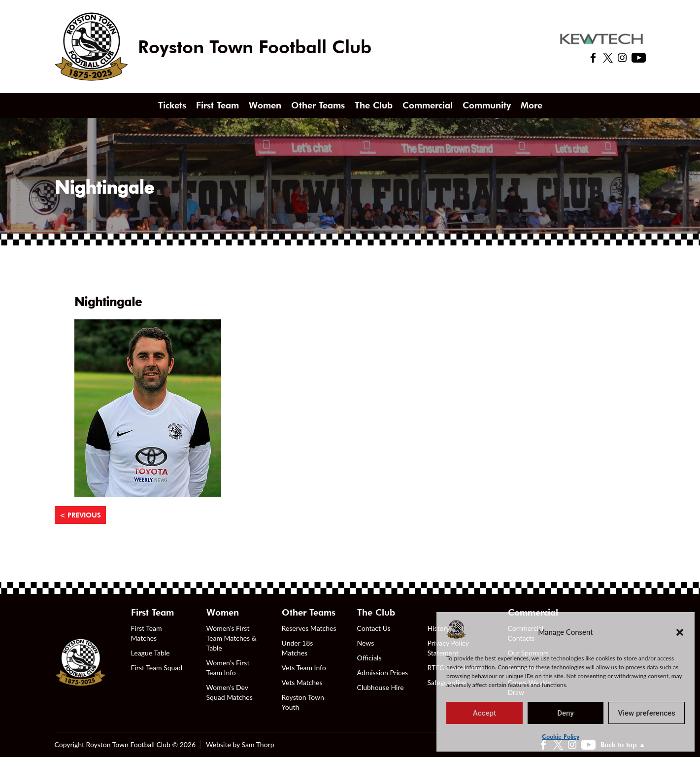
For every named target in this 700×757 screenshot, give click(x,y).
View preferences (647, 713)
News (366, 643)
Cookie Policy (561, 737)
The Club (374, 105)
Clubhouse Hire (381, 687)
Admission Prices (383, 672)
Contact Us (374, 628)
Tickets (172, 105)
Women (265, 105)
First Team (217, 105)
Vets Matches (302, 682)
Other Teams (318, 105)
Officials (369, 658)
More (532, 105)
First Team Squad (157, 668)
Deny (566, 713)
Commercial (428, 105)
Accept (484, 713)
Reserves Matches (309, 628)
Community (487, 105)
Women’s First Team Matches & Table (232, 638)
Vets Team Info (304, 668)
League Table (150, 653)
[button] (680, 632)
